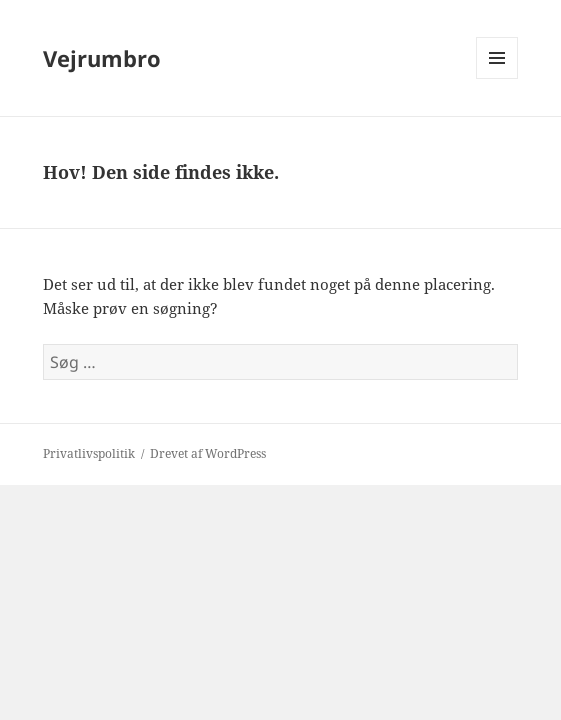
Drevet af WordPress (208, 453)
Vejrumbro (102, 58)
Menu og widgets (497, 78)
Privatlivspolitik (89, 453)
